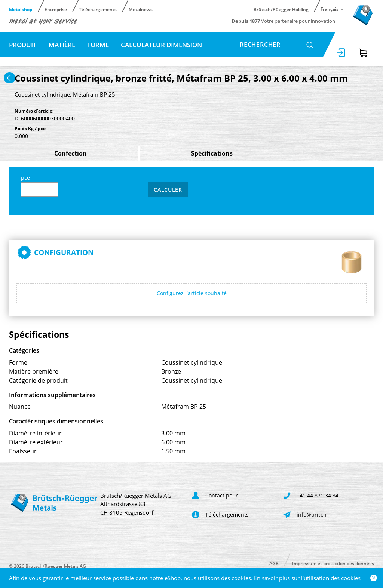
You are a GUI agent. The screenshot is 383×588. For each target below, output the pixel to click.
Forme (98, 45)
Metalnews (141, 9)
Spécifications (212, 153)
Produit (23, 45)
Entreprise (56, 9)
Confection (71, 153)
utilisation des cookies (332, 578)
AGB (274, 563)
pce (40, 185)
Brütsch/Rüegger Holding (281, 9)
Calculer (168, 189)
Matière (62, 45)
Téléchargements (98, 9)
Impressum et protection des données (333, 563)
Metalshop (21, 9)
